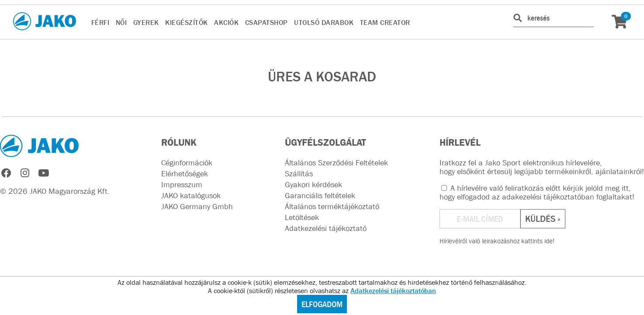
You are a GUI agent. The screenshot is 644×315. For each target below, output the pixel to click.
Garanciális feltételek (320, 196)
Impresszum (182, 185)
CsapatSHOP (267, 22)
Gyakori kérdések (313, 185)
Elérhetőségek (185, 174)
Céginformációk (187, 163)
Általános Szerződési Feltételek (336, 163)
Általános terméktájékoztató (332, 206)
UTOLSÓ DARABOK (324, 22)
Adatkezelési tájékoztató (326, 228)
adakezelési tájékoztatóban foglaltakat (567, 197)
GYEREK (146, 22)
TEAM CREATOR (385, 22)
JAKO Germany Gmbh (197, 206)
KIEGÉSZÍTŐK (187, 22)
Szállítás (299, 174)
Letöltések (302, 217)
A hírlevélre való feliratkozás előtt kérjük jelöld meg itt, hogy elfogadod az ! (537, 192)
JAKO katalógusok (191, 196)
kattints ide (537, 241)
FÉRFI (100, 22)
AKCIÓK (226, 22)
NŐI (121, 22)
